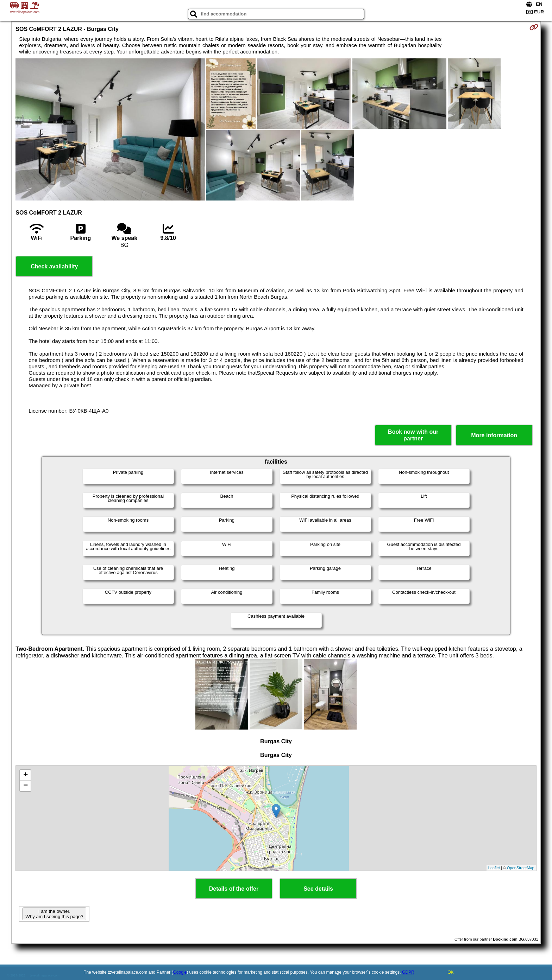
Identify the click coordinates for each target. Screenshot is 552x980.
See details (318, 889)
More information (494, 435)
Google (180, 972)
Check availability (54, 266)
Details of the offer (234, 889)
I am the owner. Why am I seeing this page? (54, 914)
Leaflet (494, 868)
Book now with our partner (413, 435)
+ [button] (26, 775)
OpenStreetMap (521, 868)
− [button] (26, 786)
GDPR (408, 972)
